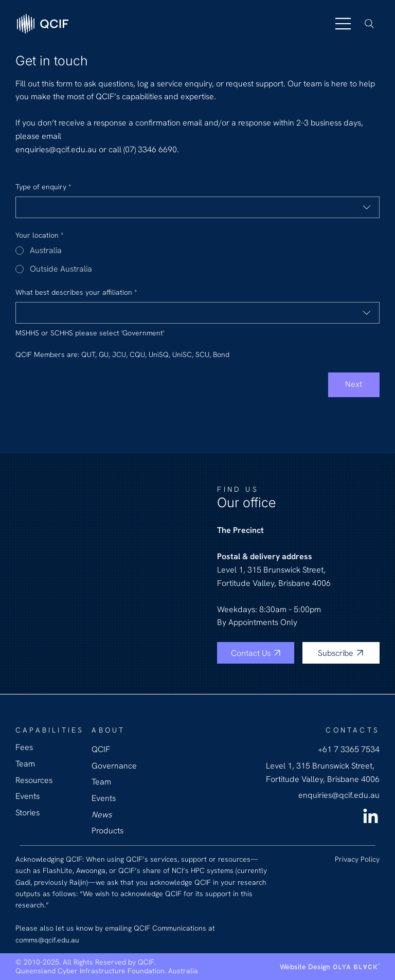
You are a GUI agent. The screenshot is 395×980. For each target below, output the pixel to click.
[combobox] (197, 207)
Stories (28, 813)
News (102, 815)
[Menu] (344, 24)
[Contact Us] (256, 653)
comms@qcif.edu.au (47, 940)
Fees (24, 747)
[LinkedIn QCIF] (371, 817)
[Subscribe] (341, 653)
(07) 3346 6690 (150, 149)
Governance (114, 766)
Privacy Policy (357, 859)
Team (101, 782)
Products (107, 831)
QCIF (101, 749)
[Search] (369, 24)
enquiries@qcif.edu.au (57, 149)
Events (104, 798)
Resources (34, 780)
